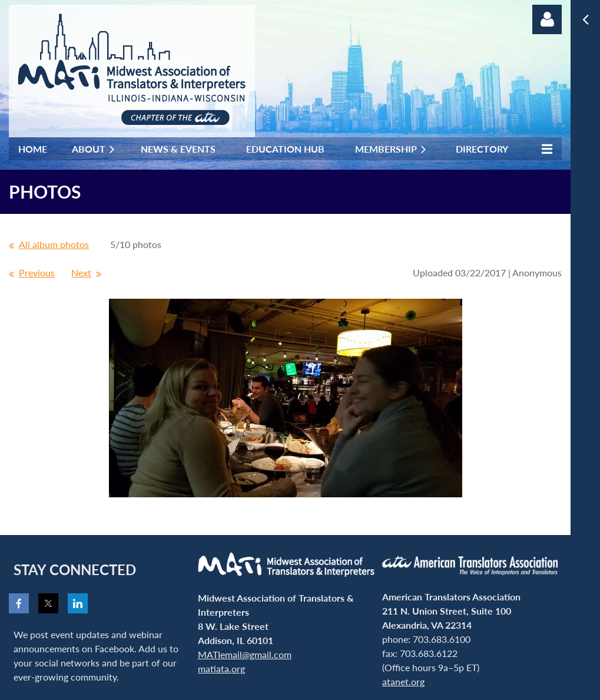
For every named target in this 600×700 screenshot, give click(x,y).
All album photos (54, 244)
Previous (37, 273)
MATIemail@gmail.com (245, 654)
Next (81, 273)
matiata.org (221, 668)
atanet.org (403, 681)
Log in (547, 19)
